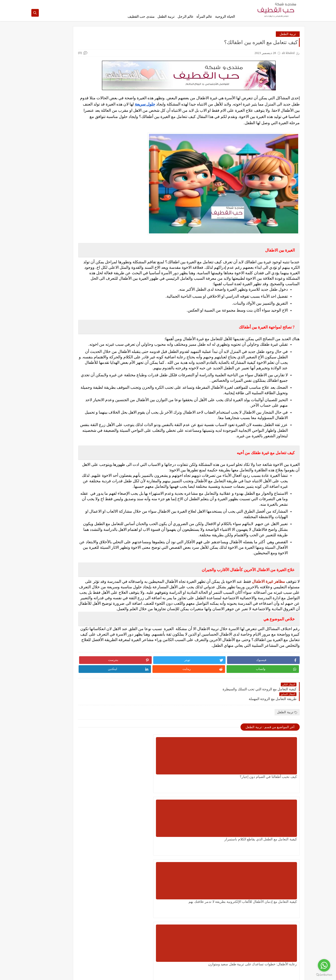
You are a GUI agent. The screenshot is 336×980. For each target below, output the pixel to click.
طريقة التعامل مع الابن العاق (62, 125)
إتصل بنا (183, 4)
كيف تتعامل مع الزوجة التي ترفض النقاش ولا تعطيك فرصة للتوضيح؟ (60, 305)
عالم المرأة (204, 17)
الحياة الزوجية (225, 17)
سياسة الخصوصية (226, 4)
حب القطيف (256, 973)
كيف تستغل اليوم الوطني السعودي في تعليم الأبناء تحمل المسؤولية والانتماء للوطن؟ (211, 873)
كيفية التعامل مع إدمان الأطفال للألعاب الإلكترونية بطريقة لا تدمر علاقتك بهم (151, 810)
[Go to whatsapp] (324, 965)
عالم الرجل (186, 17)
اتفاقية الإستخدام (202, 4)
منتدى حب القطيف (141, 17)
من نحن (170, 4)
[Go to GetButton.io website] (324, 975)
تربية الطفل (166, 17)
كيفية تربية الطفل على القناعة (60, 326)
